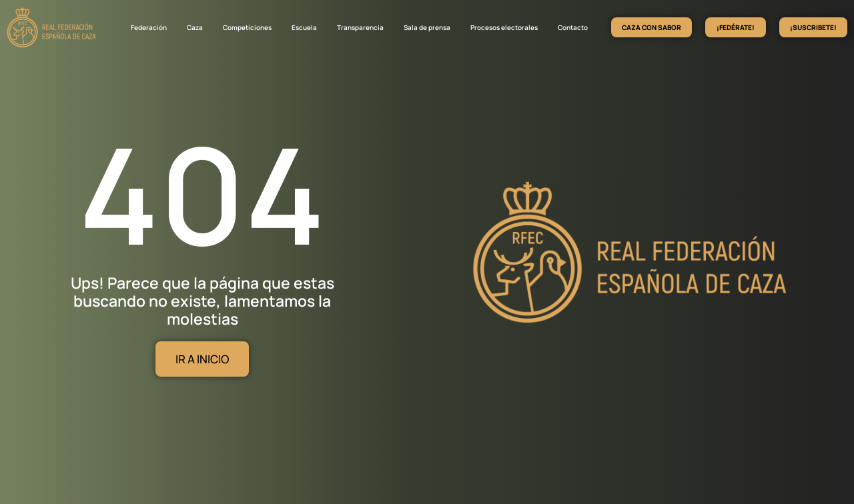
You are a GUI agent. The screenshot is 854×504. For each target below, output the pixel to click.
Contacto (573, 27)
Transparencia (360, 27)
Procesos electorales (504, 27)
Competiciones (247, 27)
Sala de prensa (427, 27)
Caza (195, 27)
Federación (149, 27)
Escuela (304, 27)
